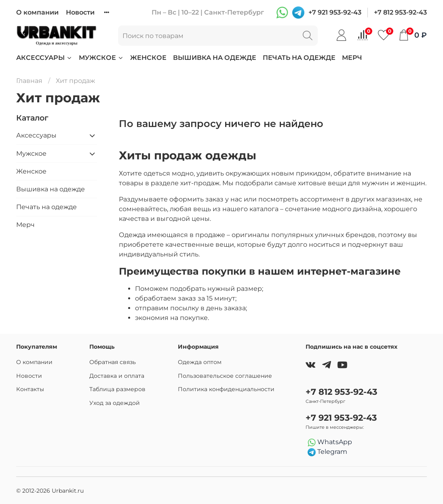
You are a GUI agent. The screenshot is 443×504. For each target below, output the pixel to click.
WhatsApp (330, 442)
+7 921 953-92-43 (335, 12)
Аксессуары (44, 58)
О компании (37, 12)
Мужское (101, 58)
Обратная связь (113, 362)
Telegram (327, 452)
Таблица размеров (117, 389)
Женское (148, 58)
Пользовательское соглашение (225, 376)
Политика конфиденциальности (226, 389)
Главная (29, 81)
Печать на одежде (299, 58)
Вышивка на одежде (215, 58)
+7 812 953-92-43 (400, 12)
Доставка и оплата (117, 376)
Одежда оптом (200, 362)
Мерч (352, 58)
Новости (80, 12)
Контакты (30, 389)
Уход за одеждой (115, 403)
